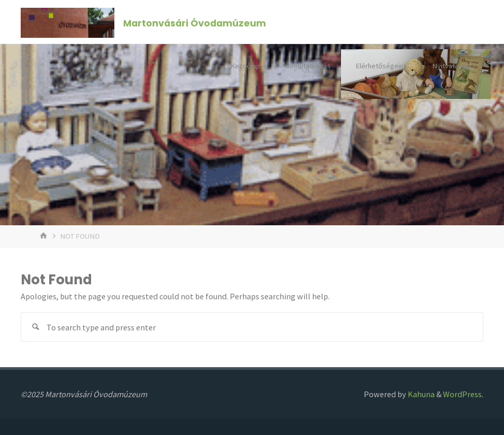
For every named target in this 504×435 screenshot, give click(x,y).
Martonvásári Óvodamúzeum (195, 23)
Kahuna (420, 394)
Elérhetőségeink (381, 66)
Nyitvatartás (451, 66)
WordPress (462, 394)
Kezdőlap (245, 66)
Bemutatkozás (308, 66)
